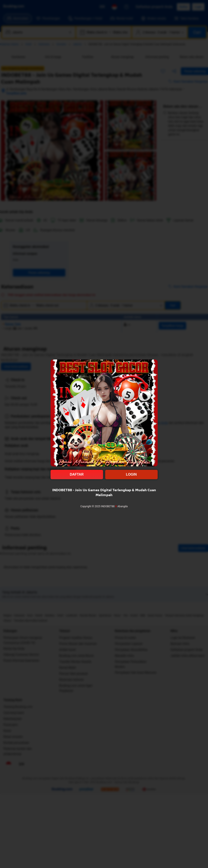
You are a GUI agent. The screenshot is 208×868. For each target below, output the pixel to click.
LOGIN (131, 474)
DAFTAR (77, 474)
